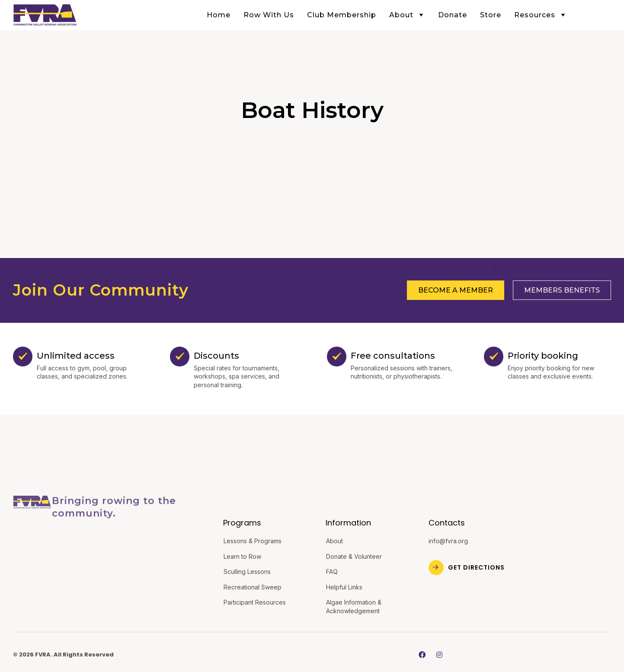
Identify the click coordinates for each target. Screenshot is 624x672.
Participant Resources (255, 602)
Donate (453, 15)
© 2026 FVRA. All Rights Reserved (63, 654)
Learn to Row (242, 556)
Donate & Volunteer (354, 556)
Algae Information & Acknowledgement (354, 607)
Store (491, 15)
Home (219, 15)
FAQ (332, 572)
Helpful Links (344, 587)
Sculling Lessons (247, 572)
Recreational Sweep (253, 587)
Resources (541, 15)
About (407, 15)
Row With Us (269, 15)
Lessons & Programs (253, 541)
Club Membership (342, 15)
